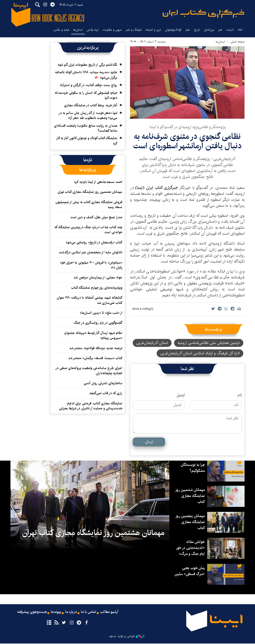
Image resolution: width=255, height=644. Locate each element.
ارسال (149, 442)
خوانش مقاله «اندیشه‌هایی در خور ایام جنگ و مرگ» (190, 548)
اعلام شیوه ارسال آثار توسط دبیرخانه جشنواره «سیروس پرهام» (93, 335)
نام (240, 395)
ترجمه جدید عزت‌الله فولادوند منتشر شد (96, 348)
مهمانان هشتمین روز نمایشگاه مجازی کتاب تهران (90, 192)
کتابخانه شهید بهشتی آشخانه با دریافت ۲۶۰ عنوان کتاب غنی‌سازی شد (90, 300)
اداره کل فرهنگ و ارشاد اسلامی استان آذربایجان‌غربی (200, 353)
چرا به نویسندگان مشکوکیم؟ (192, 468)
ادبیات (230, 30)
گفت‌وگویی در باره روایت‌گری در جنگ (98, 323)
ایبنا (203, 14)
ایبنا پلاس (93, 30)
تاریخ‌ (197, 30)
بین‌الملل (209, 30)
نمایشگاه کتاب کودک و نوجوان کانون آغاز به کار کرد (87, 141)
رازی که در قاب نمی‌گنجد (106, 393)
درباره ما (71, 613)
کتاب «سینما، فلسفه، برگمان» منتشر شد (95, 358)
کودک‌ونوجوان (173, 30)
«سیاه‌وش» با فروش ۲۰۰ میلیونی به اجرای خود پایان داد (91, 265)
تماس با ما (89, 613)
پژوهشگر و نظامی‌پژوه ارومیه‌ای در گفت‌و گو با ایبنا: (187, 127)
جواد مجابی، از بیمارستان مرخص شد (98, 277)
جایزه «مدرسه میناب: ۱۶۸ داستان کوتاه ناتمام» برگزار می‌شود (86, 75)
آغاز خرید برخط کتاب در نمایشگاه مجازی (91, 105)
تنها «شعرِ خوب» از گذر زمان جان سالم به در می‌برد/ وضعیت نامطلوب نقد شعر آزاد (88, 115)
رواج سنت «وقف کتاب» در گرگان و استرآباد (89, 85)
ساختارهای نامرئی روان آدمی (103, 383)
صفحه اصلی (237, 42)
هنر (220, 30)
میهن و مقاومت (112, 30)
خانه (240, 30)
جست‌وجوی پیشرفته (31, 613)
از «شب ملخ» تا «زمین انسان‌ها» (101, 313)
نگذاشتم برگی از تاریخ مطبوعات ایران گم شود (87, 65)
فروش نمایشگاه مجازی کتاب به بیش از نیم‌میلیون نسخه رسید (89, 205)
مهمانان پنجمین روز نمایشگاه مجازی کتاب (190, 522)
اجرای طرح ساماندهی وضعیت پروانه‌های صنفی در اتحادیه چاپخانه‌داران (89, 371)
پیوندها (56, 613)
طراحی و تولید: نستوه (127, 637)
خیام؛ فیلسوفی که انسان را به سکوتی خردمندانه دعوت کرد (86, 95)
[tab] (88, 160)
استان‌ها (78, 30)
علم (188, 30)
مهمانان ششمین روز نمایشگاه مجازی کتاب (190, 496)
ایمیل (181, 395)
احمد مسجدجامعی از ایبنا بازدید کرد (98, 182)
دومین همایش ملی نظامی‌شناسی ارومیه (209, 343)
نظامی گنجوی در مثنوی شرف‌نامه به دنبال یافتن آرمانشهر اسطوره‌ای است (187, 141)
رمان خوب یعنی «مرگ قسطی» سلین (192, 574)
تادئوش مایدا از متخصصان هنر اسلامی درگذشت (91, 252)
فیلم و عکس (61, 30)
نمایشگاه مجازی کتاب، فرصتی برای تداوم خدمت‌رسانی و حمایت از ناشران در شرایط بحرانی (91, 406)
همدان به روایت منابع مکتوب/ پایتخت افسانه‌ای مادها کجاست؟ (86, 128)
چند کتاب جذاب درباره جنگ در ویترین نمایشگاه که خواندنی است (88, 230)
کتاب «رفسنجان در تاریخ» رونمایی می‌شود (94, 242)
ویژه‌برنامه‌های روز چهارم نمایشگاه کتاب (97, 288)
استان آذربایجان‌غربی (152, 343)
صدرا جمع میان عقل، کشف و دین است (96, 217)
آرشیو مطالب (111, 613)
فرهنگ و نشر (134, 30)
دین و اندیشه (153, 30)
